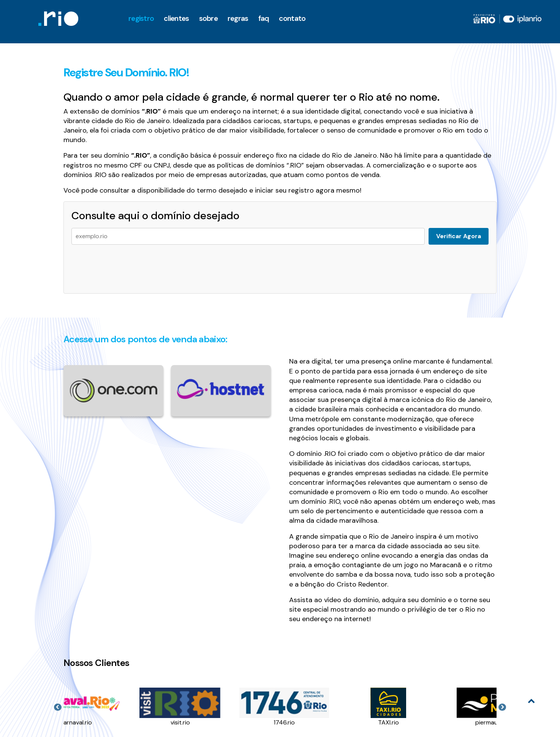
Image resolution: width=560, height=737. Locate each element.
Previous (58, 707)
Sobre (208, 18)
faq (264, 18)
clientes (176, 18)
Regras (238, 18)
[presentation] (129, 265)
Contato (292, 18)
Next (502, 707)
